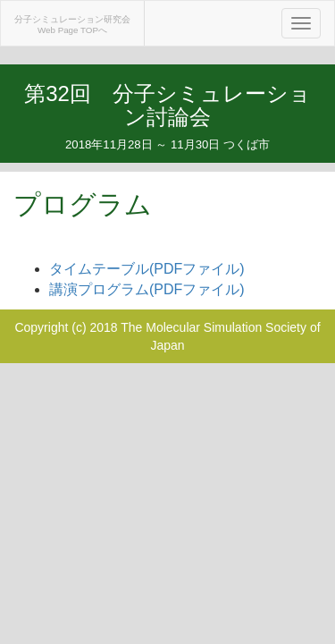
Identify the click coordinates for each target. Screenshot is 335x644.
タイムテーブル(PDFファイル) (147, 269)
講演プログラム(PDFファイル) (147, 289)
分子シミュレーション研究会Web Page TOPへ (72, 25)
